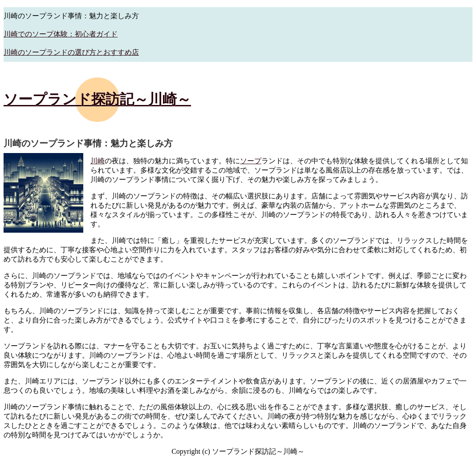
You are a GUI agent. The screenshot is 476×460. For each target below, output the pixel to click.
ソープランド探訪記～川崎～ (97, 99)
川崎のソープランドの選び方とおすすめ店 (71, 52)
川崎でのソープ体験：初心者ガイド (61, 34)
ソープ (251, 161)
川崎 (98, 161)
